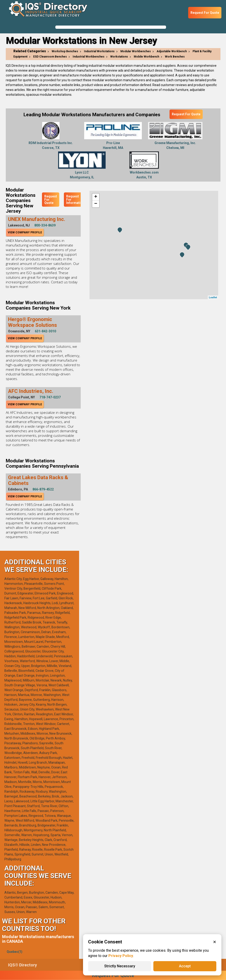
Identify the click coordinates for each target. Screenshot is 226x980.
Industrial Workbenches (89, 57)
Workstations (119, 57)
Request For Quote (205, 13)
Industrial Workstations (99, 51)
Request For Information (75, 200)
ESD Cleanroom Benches (50, 57)
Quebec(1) (15, 952)
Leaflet (213, 297)
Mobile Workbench (146, 57)
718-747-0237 (50, 397)
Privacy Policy (121, 956)
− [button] (96, 204)
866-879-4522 (43, 489)
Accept (185, 966)
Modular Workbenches (136, 51)
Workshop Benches (65, 51)
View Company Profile (25, 232)
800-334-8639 (45, 225)
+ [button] (96, 197)
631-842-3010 (45, 331)
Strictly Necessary (120, 966)
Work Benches (175, 57)
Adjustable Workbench (172, 51)
